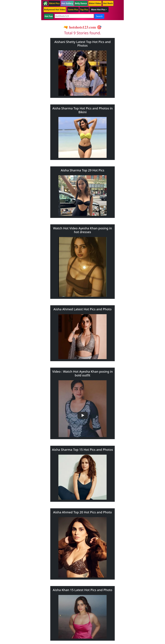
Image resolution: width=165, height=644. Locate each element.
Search (99, 16)
